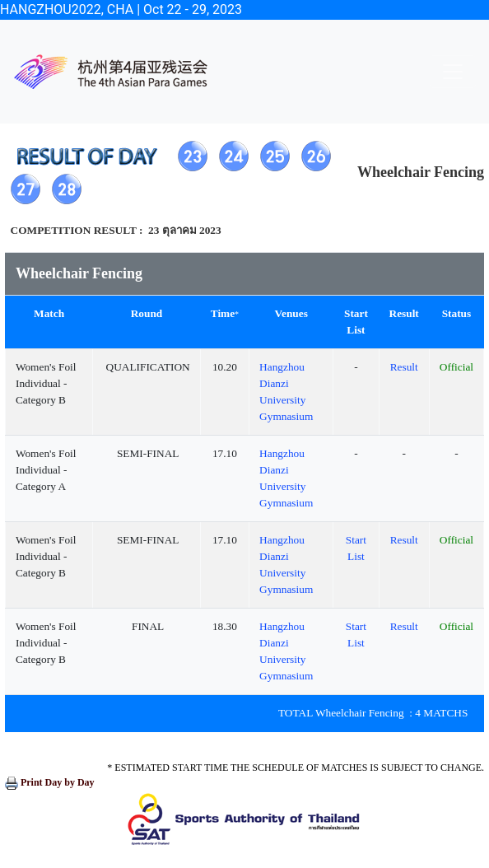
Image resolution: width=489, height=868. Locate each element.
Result (404, 367)
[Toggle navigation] (453, 72)
